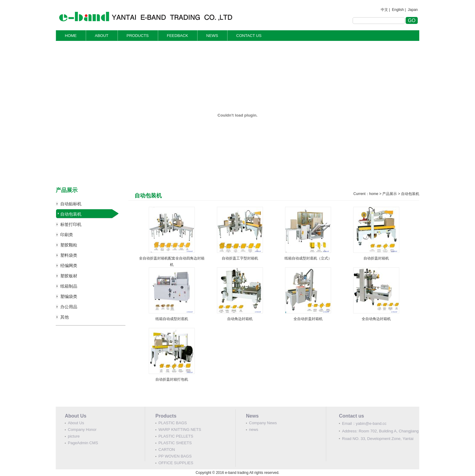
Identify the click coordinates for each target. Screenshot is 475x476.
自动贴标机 (71, 204)
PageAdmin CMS (83, 443)
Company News (263, 423)
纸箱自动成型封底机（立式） (308, 258)
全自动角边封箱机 (376, 319)
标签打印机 (71, 224)
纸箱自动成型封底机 (172, 319)
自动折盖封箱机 (376, 258)
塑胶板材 (69, 276)
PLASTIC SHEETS (175, 443)
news (254, 430)
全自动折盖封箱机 (308, 319)
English (398, 10)
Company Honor (82, 430)
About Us (76, 423)
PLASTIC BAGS (173, 423)
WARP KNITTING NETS (180, 430)
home (374, 194)
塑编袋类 (69, 296)
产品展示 (390, 194)
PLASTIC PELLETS (176, 436)
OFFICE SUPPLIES (176, 463)
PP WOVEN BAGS (175, 456)
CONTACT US (249, 36)
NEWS (212, 36)
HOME (71, 36)
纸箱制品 (69, 286)
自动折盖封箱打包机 (172, 379)
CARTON (167, 450)
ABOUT (102, 36)
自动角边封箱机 (240, 319)
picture (74, 436)
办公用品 (69, 307)
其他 (65, 317)
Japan (413, 10)
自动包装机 (71, 214)
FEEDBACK (178, 36)
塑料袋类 (69, 255)
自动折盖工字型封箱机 (240, 258)
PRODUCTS (138, 36)
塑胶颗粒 (69, 245)
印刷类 (67, 235)
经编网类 (69, 266)
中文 (384, 10)
